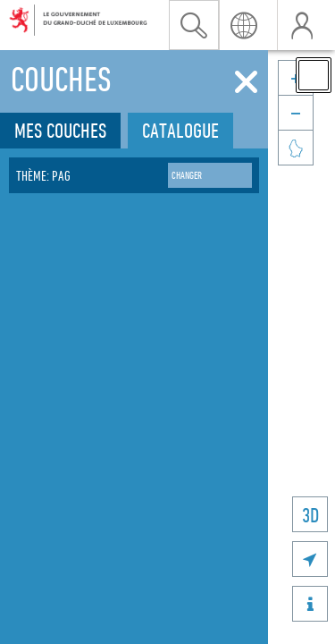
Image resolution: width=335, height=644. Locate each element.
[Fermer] (246, 82)
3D (310, 515)
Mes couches (60, 130)
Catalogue (180, 130)
